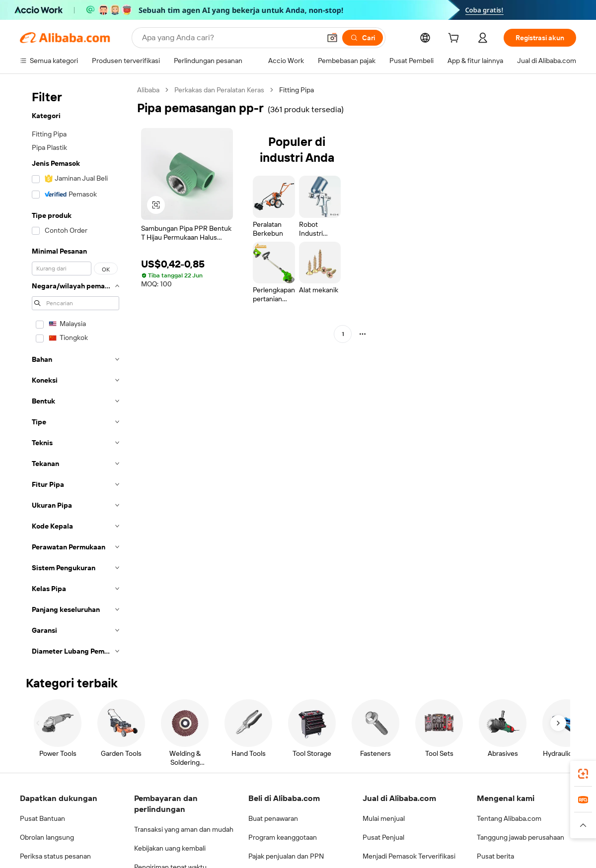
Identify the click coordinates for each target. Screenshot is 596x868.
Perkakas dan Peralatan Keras (219, 90)
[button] (332, 38)
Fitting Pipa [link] (297, 90)
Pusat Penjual (383, 837)
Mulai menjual (384, 818)
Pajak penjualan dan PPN (286, 856)
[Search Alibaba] (230, 38)
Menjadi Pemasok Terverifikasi (409, 856)
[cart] (455, 39)
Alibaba (148, 90)
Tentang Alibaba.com (509, 818)
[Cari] (363, 38)
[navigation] (75, 373)
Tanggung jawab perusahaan (521, 837)
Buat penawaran (273, 818)
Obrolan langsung (47, 837)
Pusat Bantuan (42, 818)
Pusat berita (495, 856)
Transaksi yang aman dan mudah (184, 829)
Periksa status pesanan (55, 856)
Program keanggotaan (283, 837)
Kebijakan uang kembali (170, 848)
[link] (583, 774)
